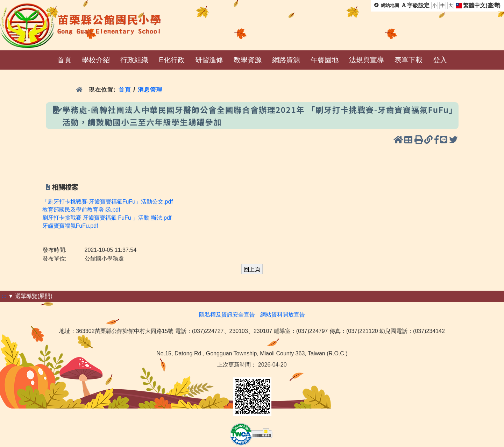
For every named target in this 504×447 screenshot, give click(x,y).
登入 (440, 60)
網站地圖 (390, 5)
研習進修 (209, 60)
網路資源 (286, 60)
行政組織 (134, 60)
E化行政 (172, 60)
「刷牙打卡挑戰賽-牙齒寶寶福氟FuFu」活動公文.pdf (108, 202)
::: (4, 296)
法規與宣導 (367, 60)
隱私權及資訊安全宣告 (227, 315)
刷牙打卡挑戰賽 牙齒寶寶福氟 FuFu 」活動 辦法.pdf (107, 218)
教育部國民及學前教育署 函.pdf (81, 210)
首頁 (64, 60)
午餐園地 (325, 60)
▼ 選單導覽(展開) (30, 296)
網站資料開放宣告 (283, 315)
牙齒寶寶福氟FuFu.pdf (70, 226)
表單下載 (409, 60)
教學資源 (248, 60)
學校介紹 (96, 60)
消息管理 (150, 90)
